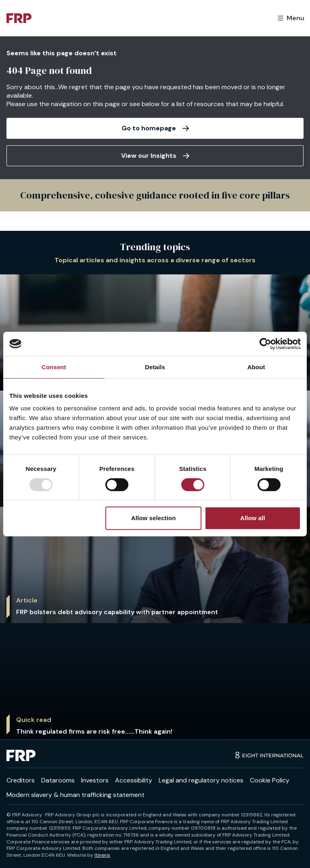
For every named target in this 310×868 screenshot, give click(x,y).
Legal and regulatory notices (201, 780)
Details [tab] (155, 367)
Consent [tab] (54, 367)
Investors (95, 780)
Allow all (253, 518)
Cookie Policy (270, 780)
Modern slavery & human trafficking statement (75, 795)
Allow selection (154, 518)
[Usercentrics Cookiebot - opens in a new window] (265, 344)
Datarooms (58, 780)
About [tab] (256, 367)
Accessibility (134, 780)
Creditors (21, 780)
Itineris (102, 855)
